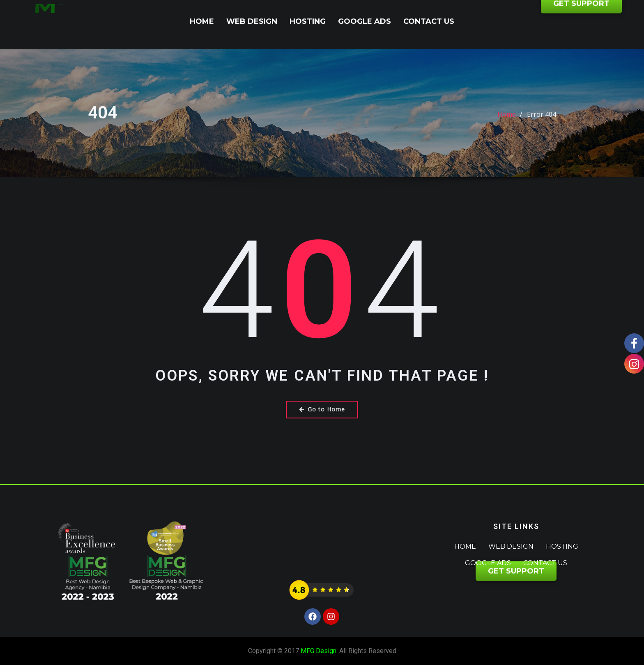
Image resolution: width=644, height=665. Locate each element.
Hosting (308, 21)
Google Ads (365, 21)
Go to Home (322, 409)
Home (202, 21)
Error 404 (542, 122)
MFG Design (319, 651)
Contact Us (429, 21)
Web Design (252, 21)
